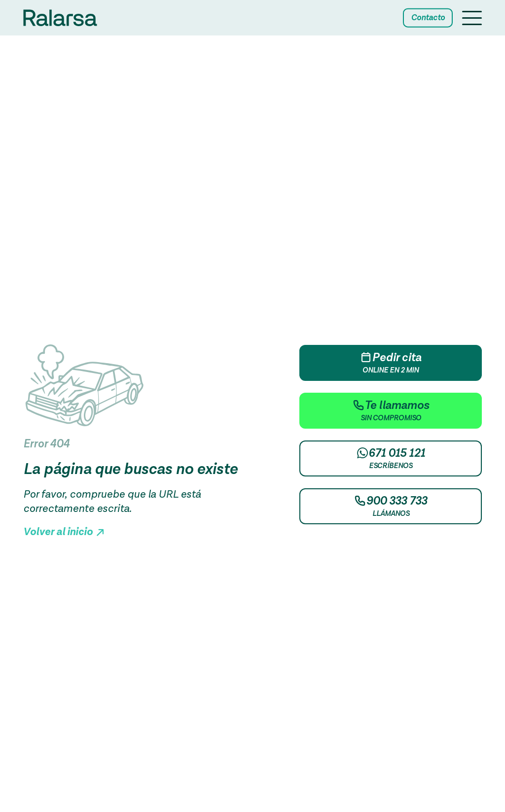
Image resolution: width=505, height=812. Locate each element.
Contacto (428, 18)
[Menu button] (472, 19)
